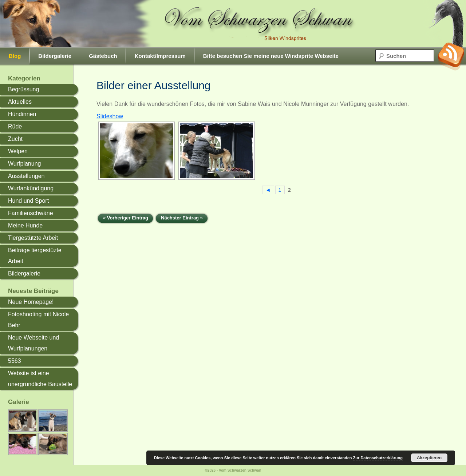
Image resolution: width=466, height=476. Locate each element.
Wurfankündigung (31, 188)
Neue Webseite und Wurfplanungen (33, 343)
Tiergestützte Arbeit (33, 238)
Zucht (15, 139)
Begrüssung (23, 89)
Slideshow (110, 116)
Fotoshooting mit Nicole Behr (38, 320)
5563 (15, 361)
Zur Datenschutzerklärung (378, 458)
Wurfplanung (24, 164)
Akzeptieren (429, 458)
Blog (15, 56)
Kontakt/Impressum (160, 56)
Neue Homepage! (31, 302)
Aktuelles (20, 102)
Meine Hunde (25, 225)
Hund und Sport (28, 201)
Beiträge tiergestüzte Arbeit (35, 256)
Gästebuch (103, 56)
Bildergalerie (55, 56)
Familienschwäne (31, 213)
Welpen (18, 151)
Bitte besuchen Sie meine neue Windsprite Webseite (271, 56)
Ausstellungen (26, 176)
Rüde (15, 126)
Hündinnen (22, 114)
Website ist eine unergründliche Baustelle (40, 379)
